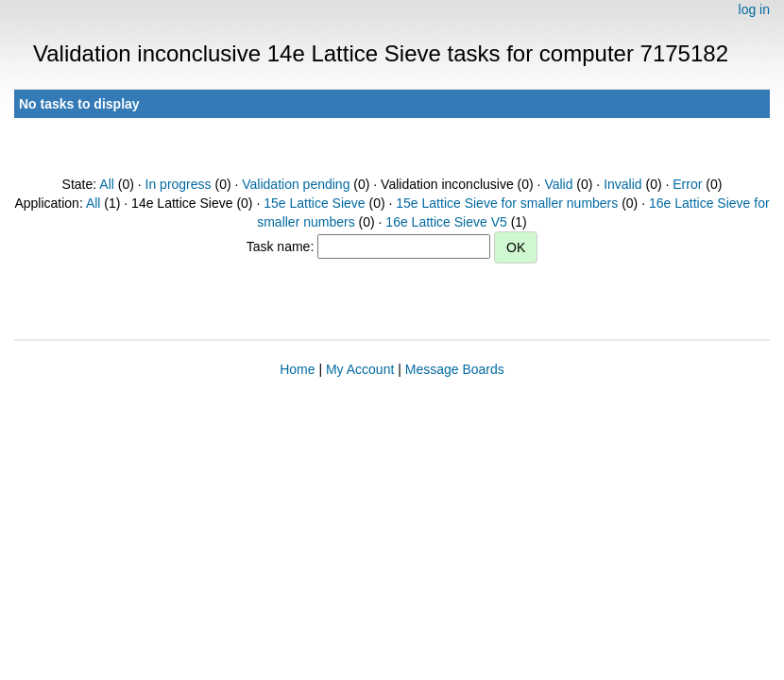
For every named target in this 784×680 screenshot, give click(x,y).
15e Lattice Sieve (314, 203)
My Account (360, 369)
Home (297, 369)
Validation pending (296, 184)
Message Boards (455, 369)
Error (687, 184)
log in (754, 9)
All (107, 184)
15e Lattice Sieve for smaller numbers (507, 203)
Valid (558, 184)
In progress (179, 184)
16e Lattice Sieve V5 (446, 222)
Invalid (622, 184)
